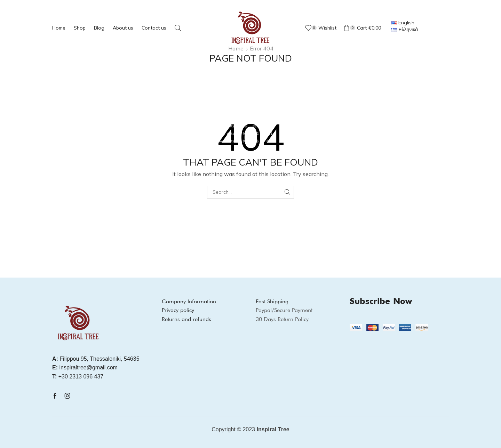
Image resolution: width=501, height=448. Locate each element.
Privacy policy (178, 310)
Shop (80, 28)
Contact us (154, 28)
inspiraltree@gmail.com (85, 367)
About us (123, 28)
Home (59, 28)
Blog (99, 28)
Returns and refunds (186, 319)
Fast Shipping (272, 301)
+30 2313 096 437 (78, 377)
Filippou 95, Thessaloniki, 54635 (96, 359)
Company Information (189, 301)
